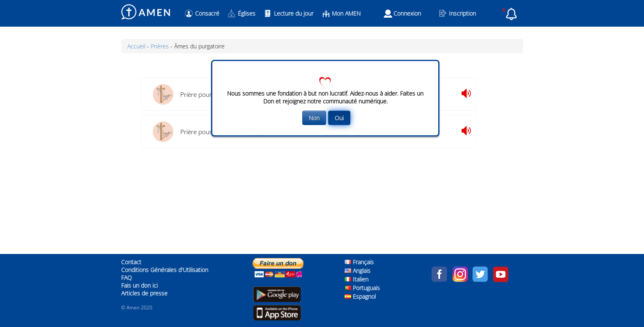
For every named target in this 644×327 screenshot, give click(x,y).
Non (314, 118)
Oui (339, 118)
